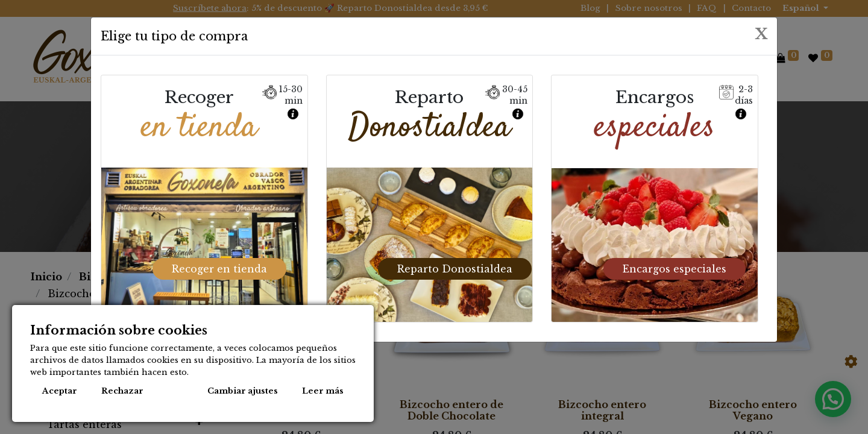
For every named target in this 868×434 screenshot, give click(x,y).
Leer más (323, 391)
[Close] (761, 33)
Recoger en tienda (219, 267)
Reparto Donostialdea (455, 267)
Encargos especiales (675, 267)
